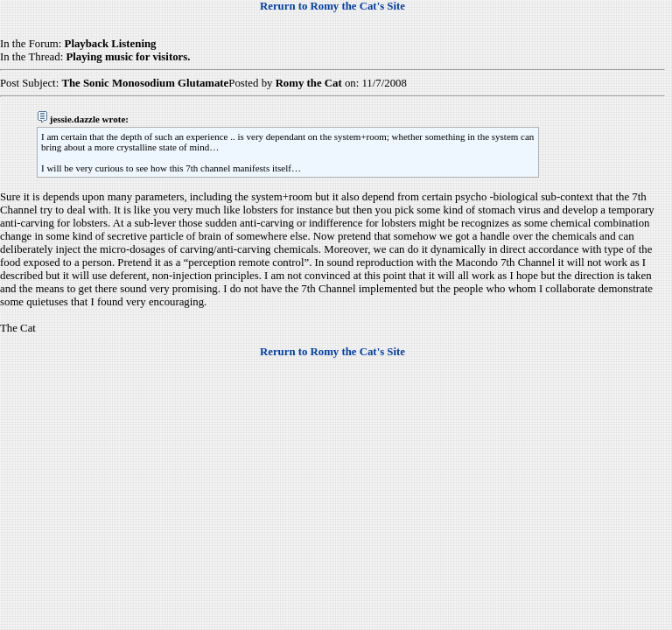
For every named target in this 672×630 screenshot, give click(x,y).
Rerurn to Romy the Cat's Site (332, 6)
